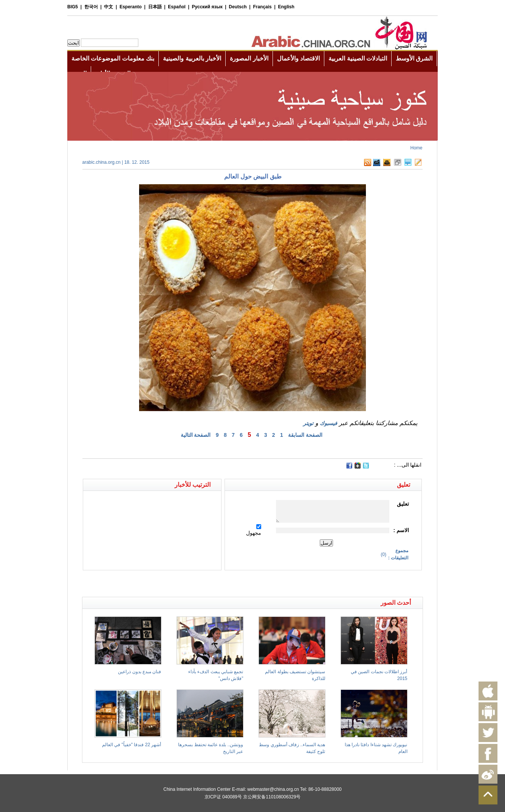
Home (416, 148)
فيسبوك (328, 423)
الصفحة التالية (196, 435)
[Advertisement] (167, 584)
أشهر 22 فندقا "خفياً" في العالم (132, 745)
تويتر (308, 423)
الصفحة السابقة (305, 435)
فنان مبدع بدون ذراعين (139, 672)
